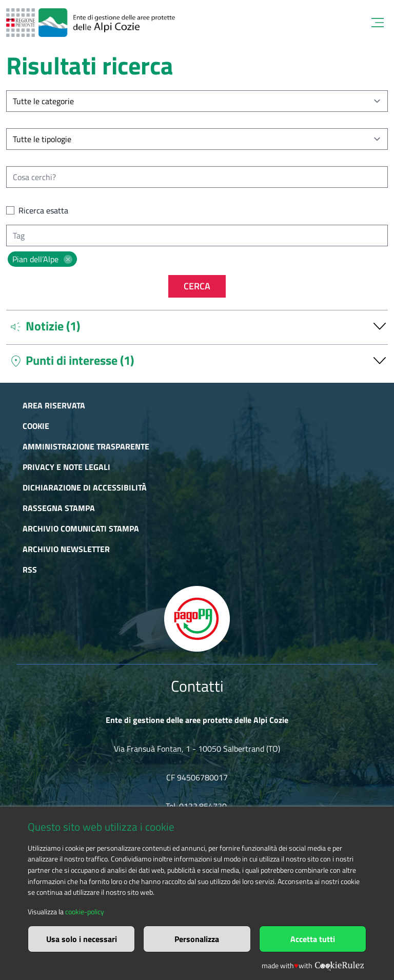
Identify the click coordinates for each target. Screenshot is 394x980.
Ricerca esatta (43, 210)
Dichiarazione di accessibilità (85, 487)
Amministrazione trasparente (86, 446)
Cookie (36, 426)
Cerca (197, 286)
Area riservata (54, 405)
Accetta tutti (313, 939)
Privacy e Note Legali (66, 467)
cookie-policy (85, 912)
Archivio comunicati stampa (81, 528)
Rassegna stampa (59, 508)
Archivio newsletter (66, 549)
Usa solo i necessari (82, 939)
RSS (30, 570)
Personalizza (197, 939)
